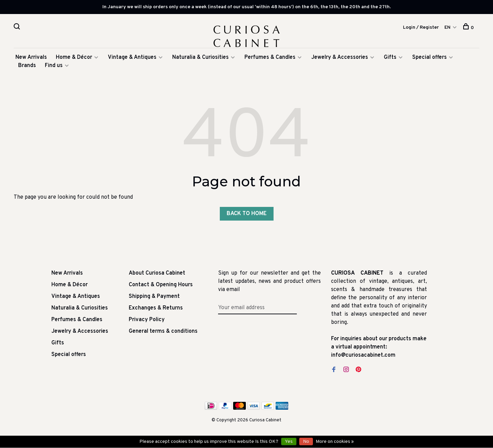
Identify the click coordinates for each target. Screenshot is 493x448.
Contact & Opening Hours (161, 286)
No (306, 442)
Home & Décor (74, 59)
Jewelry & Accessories (340, 59)
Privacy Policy (147, 321)
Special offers (429, 59)
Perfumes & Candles (270, 59)
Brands (27, 67)
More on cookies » (335, 442)
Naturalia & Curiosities (200, 59)
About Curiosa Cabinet (157, 275)
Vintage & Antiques (132, 59)
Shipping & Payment (154, 298)
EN (447, 28)
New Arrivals (31, 59)
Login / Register (421, 28)
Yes (289, 442)
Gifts (391, 59)
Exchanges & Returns (156, 309)
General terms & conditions (163, 333)
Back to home (247, 215)
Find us (54, 67)
